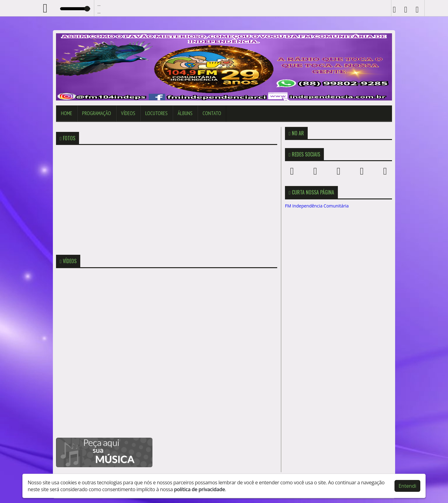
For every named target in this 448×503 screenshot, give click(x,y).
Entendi (407, 486)
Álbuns (185, 113)
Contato (212, 113)
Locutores (156, 113)
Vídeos (128, 113)
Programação (97, 113)
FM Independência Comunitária (317, 206)
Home (67, 113)
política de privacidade (199, 489)
